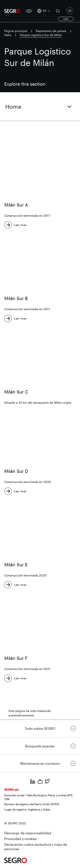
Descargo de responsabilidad (28, 833)
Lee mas (20, 225)
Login (66, 19)
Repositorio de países (51, 31)
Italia (8, 35)
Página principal (16, 31)
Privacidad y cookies (21, 839)
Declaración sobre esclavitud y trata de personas (36, 847)
